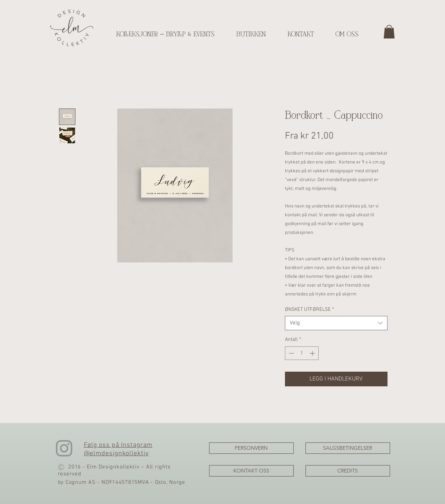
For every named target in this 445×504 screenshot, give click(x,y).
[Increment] (313, 353)
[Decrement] (291, 353)
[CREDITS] (348, 471)
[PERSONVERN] (251, 448)
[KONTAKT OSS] (251, 471)
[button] (389, 32)
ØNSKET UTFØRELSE (309, 310)
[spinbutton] (302, 353)
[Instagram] (64, 448)
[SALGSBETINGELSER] (348, 448)
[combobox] (336, 323)
